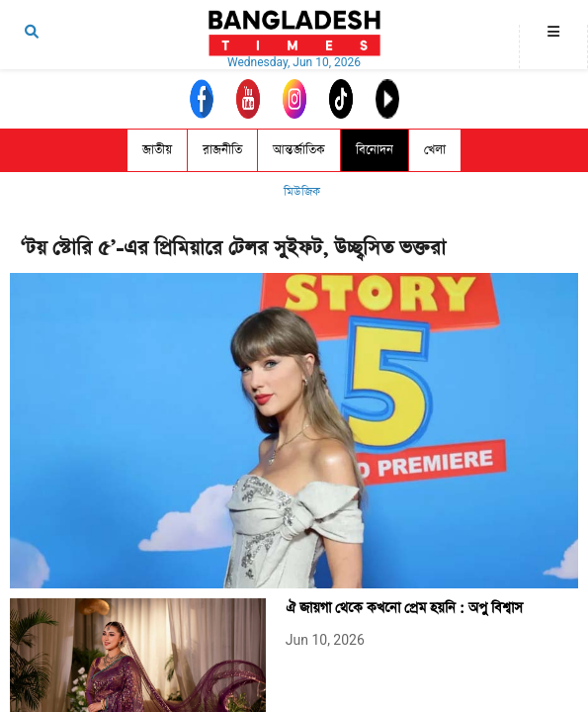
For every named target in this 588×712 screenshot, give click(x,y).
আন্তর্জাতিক (299, 150)
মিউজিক (302, 192)
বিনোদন (375, 150)
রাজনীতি (222, 150)
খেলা (435, 150)
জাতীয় (157, 150)
